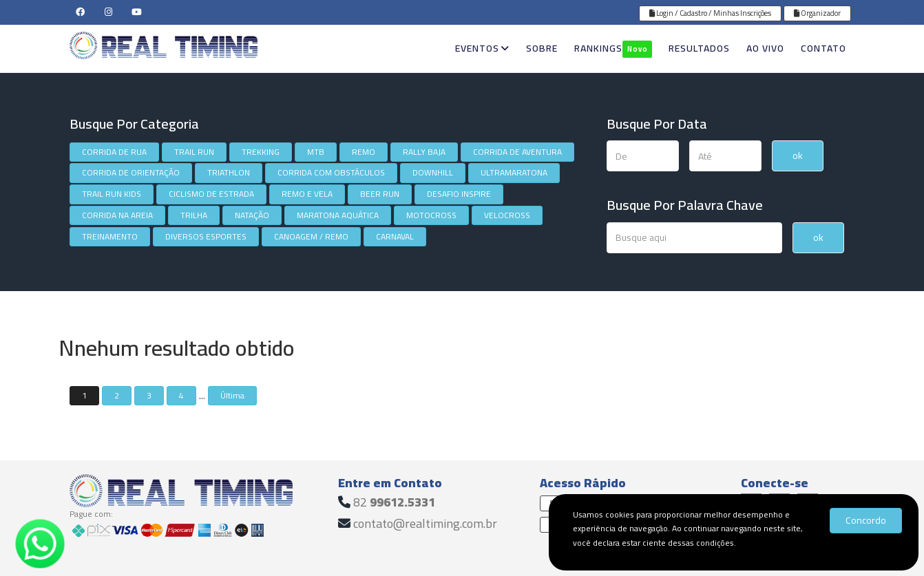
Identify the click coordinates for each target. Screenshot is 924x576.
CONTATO (823, 48)
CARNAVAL (395, 236)
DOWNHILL (433, 172)
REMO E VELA (307, 194)
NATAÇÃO (252, 215)
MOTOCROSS (431, 215)
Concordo (866, 520)
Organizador (817, 13)
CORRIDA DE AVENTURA (517, 152)
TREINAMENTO (110, 236)
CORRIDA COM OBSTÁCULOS (331, 172)
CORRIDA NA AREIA (117, 215)
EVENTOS (482, 48)
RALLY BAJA (424, 152)
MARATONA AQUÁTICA (338, 215)
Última (232, 395)
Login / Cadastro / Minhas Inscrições (710, 13)
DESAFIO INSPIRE (459, 194)
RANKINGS (613, 49)
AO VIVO (765, 48)
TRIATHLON (229, 172)
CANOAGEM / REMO (311, 236)
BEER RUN (380, 194)
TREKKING (261, 152)
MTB (316, 152)
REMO (364, 152)
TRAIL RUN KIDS (112, 194)
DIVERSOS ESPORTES (206, 236)
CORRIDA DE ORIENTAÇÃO (131, 172)
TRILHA (194, 215)
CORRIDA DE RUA (114, 152)
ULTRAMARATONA (514, 172)
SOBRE (542, 48)
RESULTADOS (699, 48)
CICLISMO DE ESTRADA (211, 194)
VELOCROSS (507, 215)
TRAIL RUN (194, 152)
